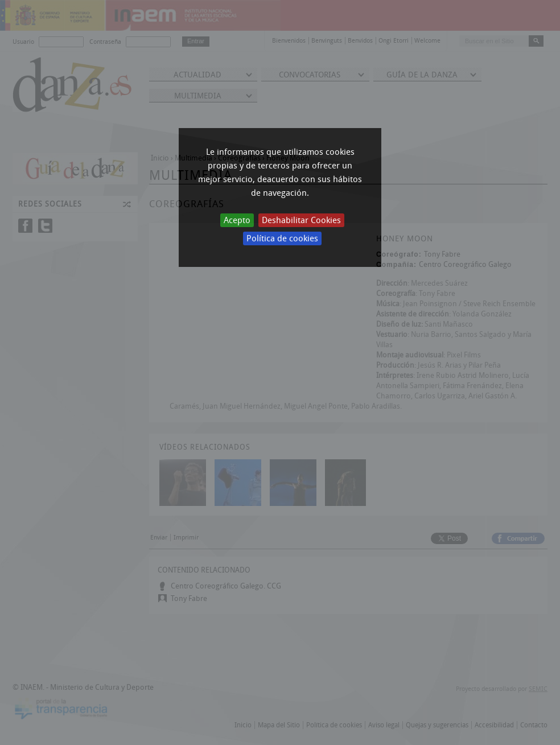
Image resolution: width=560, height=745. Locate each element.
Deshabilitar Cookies (301, 220)
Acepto (237, 220)
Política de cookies (282, 238)
